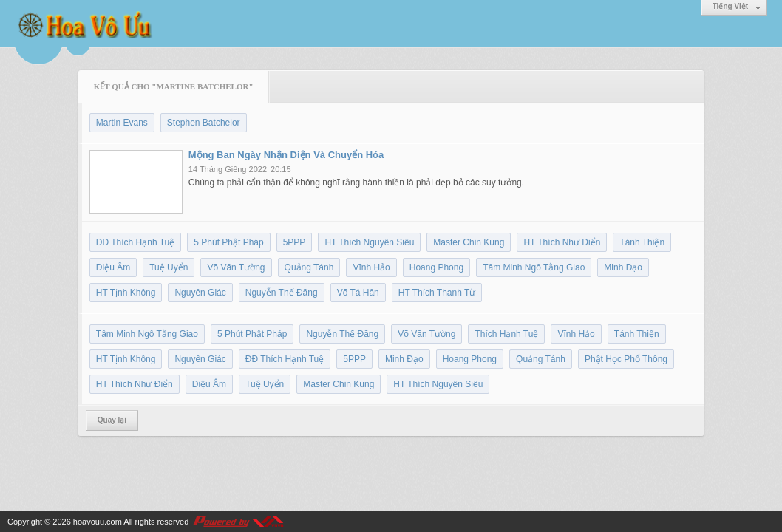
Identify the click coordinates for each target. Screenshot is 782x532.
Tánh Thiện (642, 242)
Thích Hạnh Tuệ (506, 334)
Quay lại (112, 420)
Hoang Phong (436, 267)
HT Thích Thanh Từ (437, 293)
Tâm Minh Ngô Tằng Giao (534, 267)
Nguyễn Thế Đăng (282, 293)
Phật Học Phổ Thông (626, 359)
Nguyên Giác (200, 293)
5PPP (295, 242)
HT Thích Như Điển (562, 242)
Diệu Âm (113, 267)
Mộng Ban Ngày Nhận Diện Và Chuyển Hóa (286, 155)
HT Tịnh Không (126, 293)
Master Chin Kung (469, 242)
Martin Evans (122, 123)
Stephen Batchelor (204, 123)
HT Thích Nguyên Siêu (369, 242)
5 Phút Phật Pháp (228, 242)
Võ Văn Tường (236, 267)
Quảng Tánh (309, 267)
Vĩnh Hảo (371, 267)
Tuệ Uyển (169, 267)
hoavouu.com (98, 522)
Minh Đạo (623, 267)
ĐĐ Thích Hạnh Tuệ (135, 242)
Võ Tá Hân (358, 293)
